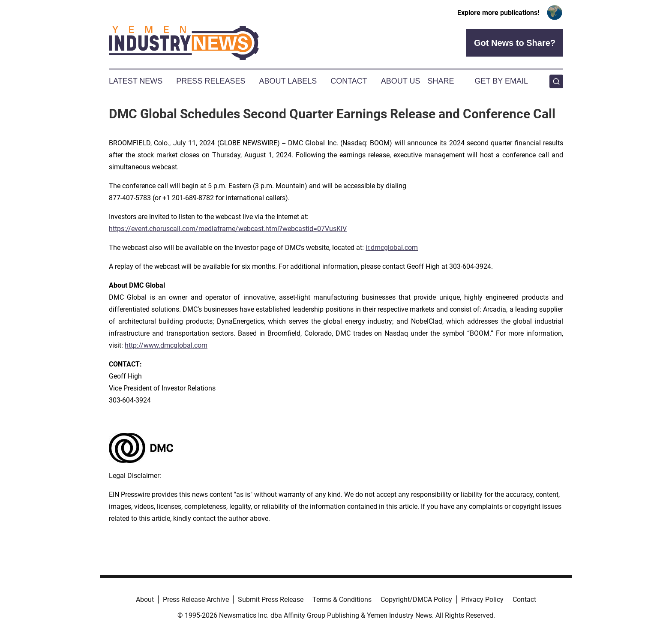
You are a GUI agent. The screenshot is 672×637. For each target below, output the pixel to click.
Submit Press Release (271, 599)
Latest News (136, 81)
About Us (401, 81)
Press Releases (211, 81)
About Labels (288, 81)
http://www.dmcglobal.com (166, 345)
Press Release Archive (196, 599)
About (145, 599)
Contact (349, 81)
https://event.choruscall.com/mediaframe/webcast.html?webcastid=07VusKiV (228, 229)
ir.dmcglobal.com (392, 248)
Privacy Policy (482, 599)
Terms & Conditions (342, 599)
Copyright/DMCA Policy (416, 599)
